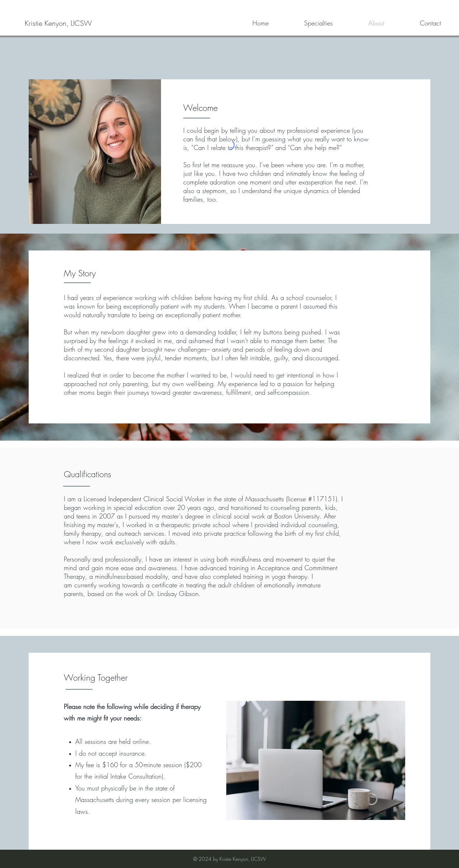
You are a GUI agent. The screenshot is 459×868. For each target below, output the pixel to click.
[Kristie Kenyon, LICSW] (58, 23)
